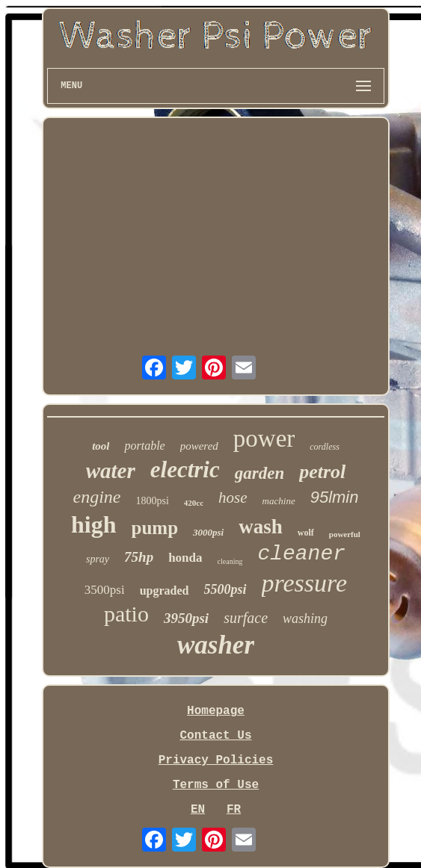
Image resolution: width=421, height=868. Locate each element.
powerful (345, 534)
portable (144, 446)
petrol (322, 472)
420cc (194, 503)
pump (155, 528)
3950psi (186, 618)
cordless (325, 447)
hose (233, 497)
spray (98, 559)
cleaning (230, 561)
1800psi (153, 501)
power (264, 438)
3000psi (208, 532)
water (111, 471)
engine (97, 497)
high (93, 524)
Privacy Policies (216, 760)
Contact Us (215, 736)
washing (305, 619)
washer (216, 645)
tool (101, 446)
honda (185, 558)
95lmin (335, 497)
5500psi (225, 589)
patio (126, 614)
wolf (306, 533)
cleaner (301, 554)
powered (199, 446)
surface (246, 618)
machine (279, 501)
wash (261, 527)
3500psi (105, 590)
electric (185, 469)
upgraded (165, 590)
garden (259, 473)
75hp (139, 557)
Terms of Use (216, 785)
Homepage (216, 711)
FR (234, 810)
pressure (305, 583)
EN (198, 810)
